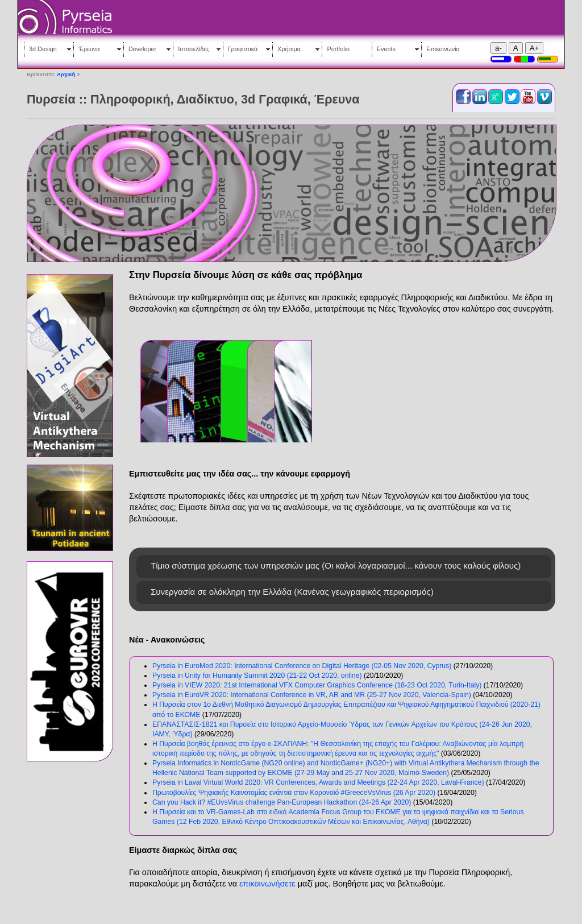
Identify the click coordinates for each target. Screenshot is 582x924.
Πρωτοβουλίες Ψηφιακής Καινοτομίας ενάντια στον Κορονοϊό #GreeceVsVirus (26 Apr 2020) (294, 793)
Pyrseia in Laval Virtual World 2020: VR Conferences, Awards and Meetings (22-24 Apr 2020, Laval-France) (318, 782)
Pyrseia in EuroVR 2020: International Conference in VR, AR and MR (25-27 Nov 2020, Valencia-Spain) (312, 695)
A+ (535, 48)
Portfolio (338, 49)
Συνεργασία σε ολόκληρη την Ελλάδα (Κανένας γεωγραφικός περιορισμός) (292, 592)
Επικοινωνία (443, 49)
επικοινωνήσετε (267, 884)
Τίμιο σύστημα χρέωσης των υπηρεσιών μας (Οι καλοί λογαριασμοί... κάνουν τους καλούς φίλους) (336, 565)
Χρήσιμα (289, 49)
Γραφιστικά (243, 49)
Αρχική (66, 74)
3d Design (43, 49)
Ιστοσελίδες (194, 49)
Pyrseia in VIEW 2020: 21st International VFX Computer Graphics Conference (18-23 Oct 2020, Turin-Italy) (317, 685)
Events (386, 49)
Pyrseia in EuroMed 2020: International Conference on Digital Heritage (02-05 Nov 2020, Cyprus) (302, 666)
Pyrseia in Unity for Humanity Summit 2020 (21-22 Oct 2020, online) (257, 676)
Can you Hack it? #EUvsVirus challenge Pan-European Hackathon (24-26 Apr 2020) (282, 802)
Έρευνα (89, 49)
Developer (142, 49)
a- (498, 48)
